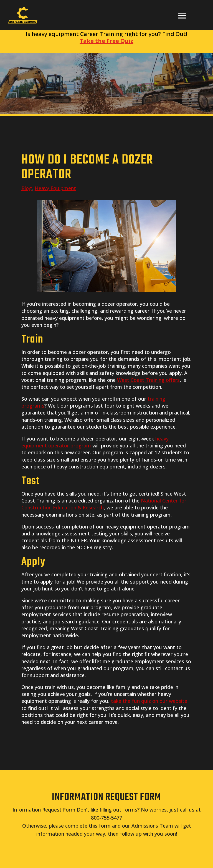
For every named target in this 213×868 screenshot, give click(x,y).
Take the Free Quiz (106, 41)
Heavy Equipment (55, 188)
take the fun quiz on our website (149, 701)
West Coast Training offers (148, 380)
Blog (27, 188)
